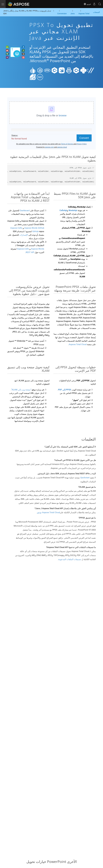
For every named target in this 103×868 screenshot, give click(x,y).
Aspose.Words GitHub (34, 228)
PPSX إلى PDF (65, 390)
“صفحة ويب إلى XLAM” (21, 390)
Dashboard (24, 211)
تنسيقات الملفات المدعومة (70, 559)
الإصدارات (23, 235)
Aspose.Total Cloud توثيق (48, 512)
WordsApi (73, 210)
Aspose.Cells (23, 249)
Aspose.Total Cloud (78, 344)
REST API (30, 252)
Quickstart (85, 478)
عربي (87, 4)
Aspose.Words (37, 249)
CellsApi (63, 210)
